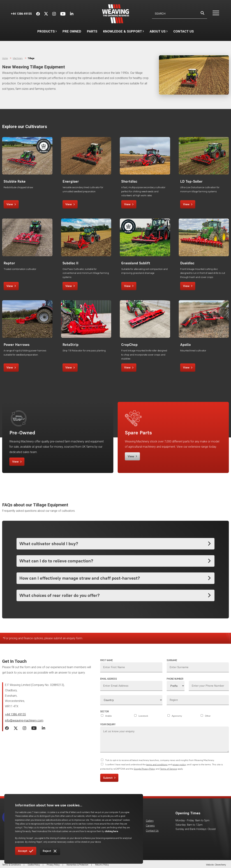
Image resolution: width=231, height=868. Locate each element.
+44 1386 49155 (15, 714)
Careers (150, 826)
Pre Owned (72, 31)
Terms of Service (168, 769)
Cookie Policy (34, 865)
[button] (214, 14)
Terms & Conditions (11, 865)
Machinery (18, 58)
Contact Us (184, 31)
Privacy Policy (53, 865)
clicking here (111, 831)
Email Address (109, 679)
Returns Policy (102, 865)
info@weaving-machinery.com (24, 720)
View (11, 204)
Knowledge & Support (123, 33)
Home (5, 58)
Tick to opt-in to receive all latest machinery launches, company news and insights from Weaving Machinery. (160, 760)
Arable (108, 716)
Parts (92, 31)
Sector (105, 712)
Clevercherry (220, 865)
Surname (172, 660)
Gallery (150, 821)
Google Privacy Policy (145, 769)
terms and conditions (157, 764)
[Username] (180, 14)
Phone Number (175, 679)
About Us (159, 33)
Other (208, 716)
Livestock (143, 716)
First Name (107, 660)
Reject (50, 851)
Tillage (31, 58)
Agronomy (177, 716)
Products (47, 31)
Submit (109, 778)
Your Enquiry (108, 724)
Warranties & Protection (77, 865)
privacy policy (179, 764)
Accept (26, 851)
